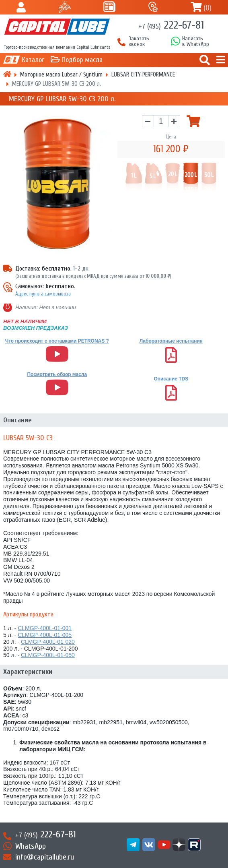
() (207, 8)
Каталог (33, 60)
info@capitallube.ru (45, 857)
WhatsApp (31, 846)
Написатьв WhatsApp (196, 41)
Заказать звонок (139, 41)
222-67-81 (171, 25)
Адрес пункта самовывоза (43, 294)
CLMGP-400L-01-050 (48, 655)
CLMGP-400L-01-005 (45, 635)
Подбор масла (82, 60)
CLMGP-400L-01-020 (48, 642)
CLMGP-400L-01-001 (45, 628)
